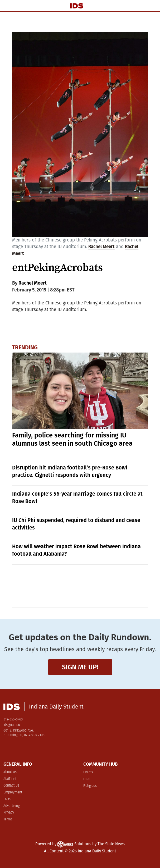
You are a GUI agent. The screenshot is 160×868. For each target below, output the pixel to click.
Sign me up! (80, 667)
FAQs (7, 799)
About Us (10, 772)
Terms (8, 819)
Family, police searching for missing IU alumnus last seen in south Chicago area (72, 439)
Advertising (11, 806)
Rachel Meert (101, 247)
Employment (13, 792)
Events (88, 772)
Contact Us (11, 786)
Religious (90, 786)
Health (88, 779)
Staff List (10, 779)
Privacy (9, 813)
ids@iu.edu (12, 725)
